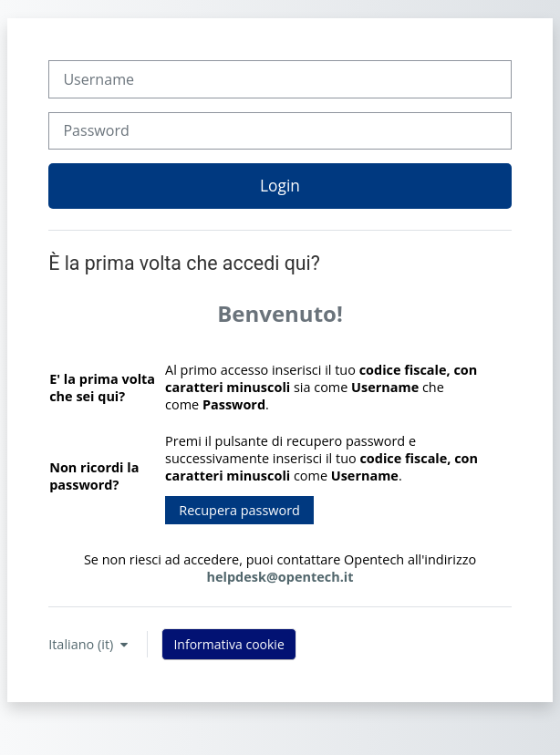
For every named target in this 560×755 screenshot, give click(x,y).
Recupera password (239, 510)
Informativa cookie (228, 644)
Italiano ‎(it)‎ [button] (83, 644)
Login (280, 185)
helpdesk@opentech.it (280, 577)
